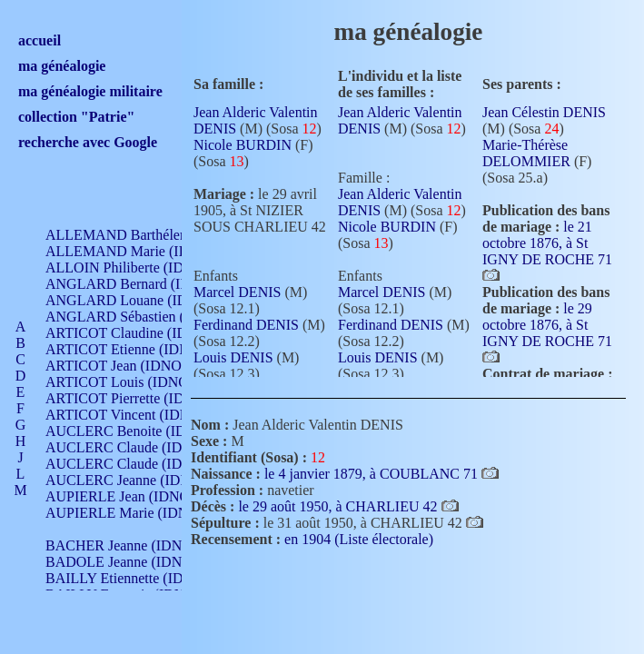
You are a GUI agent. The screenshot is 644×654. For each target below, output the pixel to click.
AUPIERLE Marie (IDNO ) (126, 513)
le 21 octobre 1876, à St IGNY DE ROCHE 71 (547, 243)
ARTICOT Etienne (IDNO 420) (138, 349)
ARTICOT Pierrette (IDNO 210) (140, 398)
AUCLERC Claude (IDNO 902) (139, 447)
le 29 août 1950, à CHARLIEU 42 (339, 506)
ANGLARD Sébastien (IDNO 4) (141, 317)
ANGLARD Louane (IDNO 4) (135, 300)
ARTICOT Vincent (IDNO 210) (138, 415)
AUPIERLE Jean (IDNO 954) (133, 496)
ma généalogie (62, 66)
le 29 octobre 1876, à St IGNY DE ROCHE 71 (547, 325)
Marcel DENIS (237, 292)
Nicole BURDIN (243, 145)
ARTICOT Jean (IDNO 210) (129, 366)
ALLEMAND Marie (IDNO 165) (143, 251)
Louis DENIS (233, 357)
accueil (40, 40)
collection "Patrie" (76, 117)
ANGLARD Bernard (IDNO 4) (136, 284)
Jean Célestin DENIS (544, 112)
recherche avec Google (88, 142)
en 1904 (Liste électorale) (359, 539)
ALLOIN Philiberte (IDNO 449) (140, 268)
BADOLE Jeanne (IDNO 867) (134, 562)
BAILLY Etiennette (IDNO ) (129, 578)
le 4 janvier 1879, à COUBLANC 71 (373, 474)
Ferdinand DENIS (246, 325)
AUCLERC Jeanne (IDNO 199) (139, 480)
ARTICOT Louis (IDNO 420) (132, 382)
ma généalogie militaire (90, 91)
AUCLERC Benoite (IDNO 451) (141, 431)
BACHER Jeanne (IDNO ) (123, 545)
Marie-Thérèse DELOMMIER (526, 153)
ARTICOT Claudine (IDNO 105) (142, 333)
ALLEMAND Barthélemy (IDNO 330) (159, 235)
